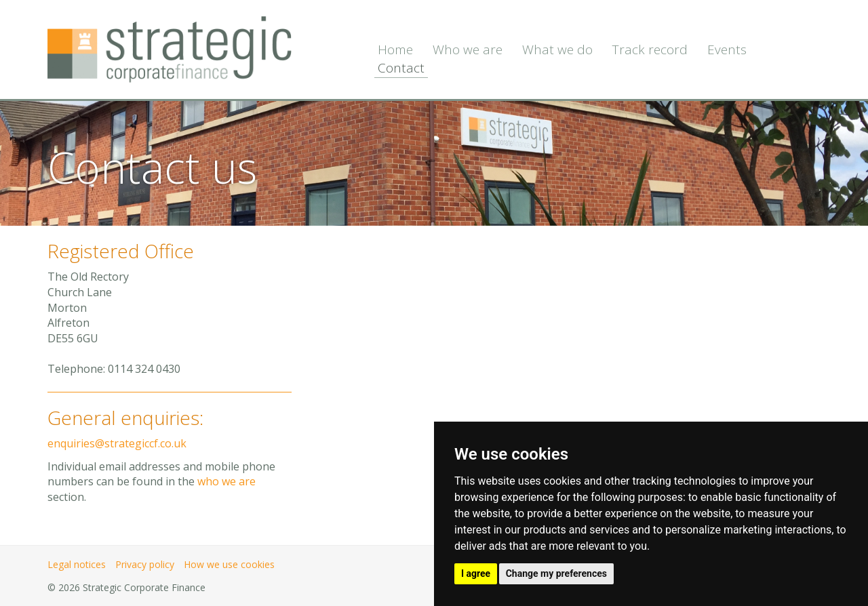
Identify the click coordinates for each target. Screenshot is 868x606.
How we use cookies (229, 564)
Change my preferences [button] (556, 573)
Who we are (468, 49)
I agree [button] (476, 573)
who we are (226, 481)
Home (395, 49)
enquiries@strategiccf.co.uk (117, 443)
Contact (401, 68)
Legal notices (77, 564)
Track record (650, 49)
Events (727, 49)
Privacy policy (145, 564)
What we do (557, 49)
